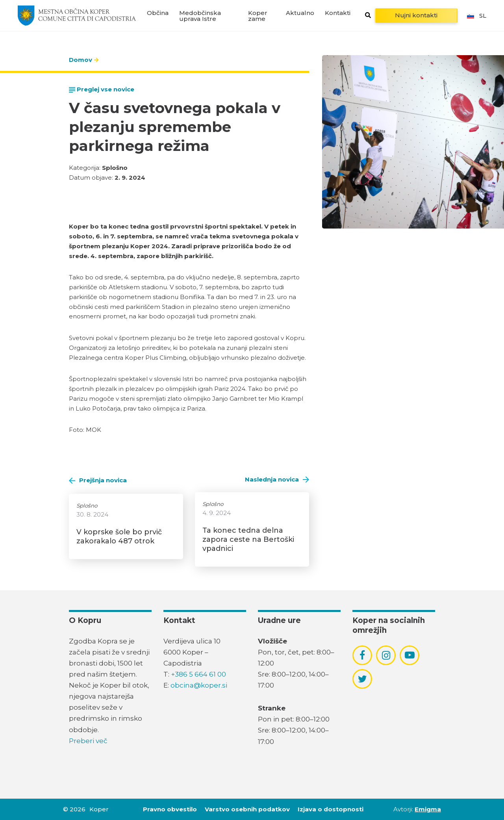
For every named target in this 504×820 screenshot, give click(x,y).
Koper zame (258, 16)
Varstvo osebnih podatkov (247, 809)
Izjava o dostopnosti (331, 809)
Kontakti (338, 13)
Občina (158, 13)
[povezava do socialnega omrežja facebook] (362, 655)
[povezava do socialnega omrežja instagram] (386, 655)
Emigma (428, 809)
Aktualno (300, 13)
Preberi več (88, 741)
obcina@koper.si (199, 685)
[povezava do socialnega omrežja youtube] (410, 655)
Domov (81, 60)
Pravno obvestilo (170, 809)
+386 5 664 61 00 (198, 674)
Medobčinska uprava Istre (200, 16)
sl (476, 16)
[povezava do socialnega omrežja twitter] (362, 679)
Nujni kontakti (416, 15)
